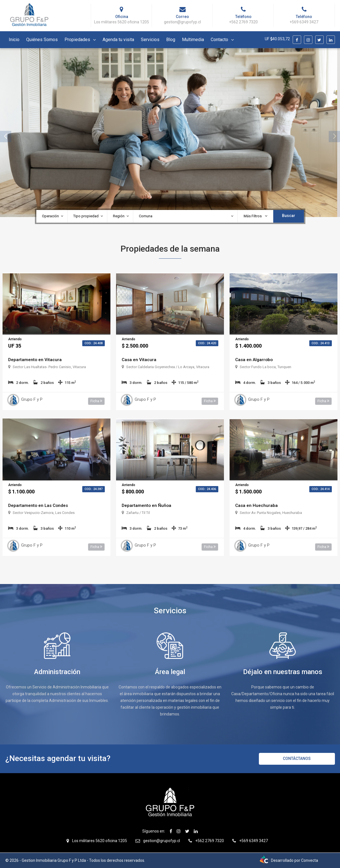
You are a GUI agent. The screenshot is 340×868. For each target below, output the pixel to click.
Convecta (310, 860)
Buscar (289, 216)
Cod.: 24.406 (207, 489)
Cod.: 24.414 (321, 489)
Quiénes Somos (42, 40)
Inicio (14, 40)
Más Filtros (255, 216)
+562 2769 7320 (210, 841)
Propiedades (77, 40)
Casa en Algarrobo (255, 360)
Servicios (150, 40)
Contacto (219, 40)
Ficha (96, 401)
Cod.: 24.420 (207, 343)
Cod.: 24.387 (94, 489)
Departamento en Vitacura (35, 360)
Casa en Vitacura (139, 360)
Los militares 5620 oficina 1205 (100, 841)
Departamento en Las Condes (39, 505)
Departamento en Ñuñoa (147, 505)
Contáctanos (297, 759)
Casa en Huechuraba (257, 505)
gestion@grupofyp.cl (162, 841)
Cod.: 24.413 (321, 343)
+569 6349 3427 (254, 841)
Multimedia (193, 40)
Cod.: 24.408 (94, 343)
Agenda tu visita (118, 40)
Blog (171, 40)
